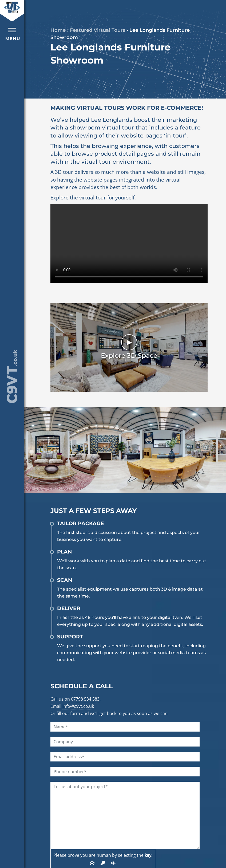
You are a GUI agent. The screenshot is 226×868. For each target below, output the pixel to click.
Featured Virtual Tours (98, 30)
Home (58, 30)
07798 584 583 (85, 699)
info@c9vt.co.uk (78, 706)
